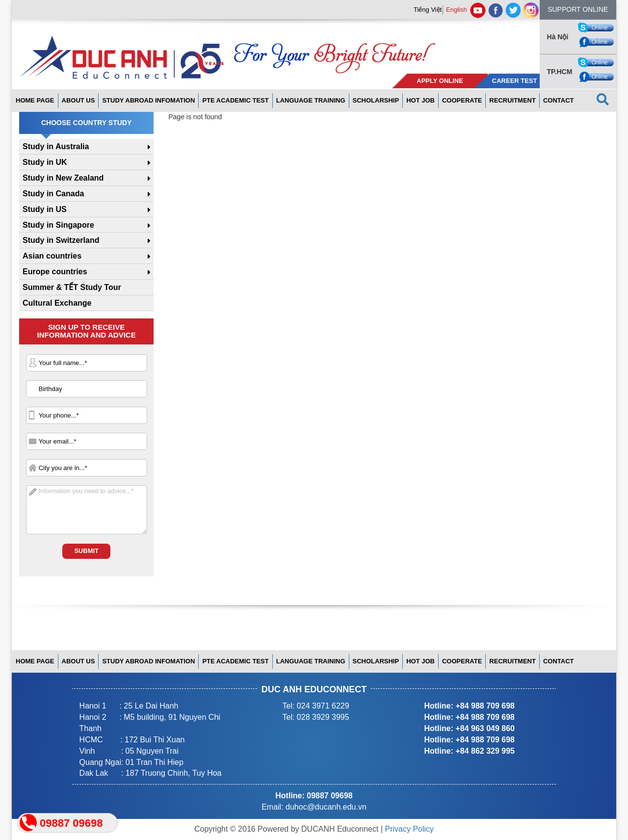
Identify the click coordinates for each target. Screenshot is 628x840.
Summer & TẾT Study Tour (72, 287)
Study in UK (45, 162)
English (457, 10)
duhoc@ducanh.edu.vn (326, 807)
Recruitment (512, 100)
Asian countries (52, 256)
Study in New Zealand (63, 178)
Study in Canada (53, 194)
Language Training (311, 100)
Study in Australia (56, 146)
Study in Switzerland (61, 240)
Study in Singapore (58, 225)
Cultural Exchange (57, 303)
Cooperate (462, 100)
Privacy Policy (410, 829)
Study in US (45, 209)
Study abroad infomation (148, 100)
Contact (559, 100)
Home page (35, 100)
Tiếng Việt (428, 10)
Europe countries (55, 272)
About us (78, 100)
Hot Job (420, 100)
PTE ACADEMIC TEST (235, 100)
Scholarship (376, 100)
